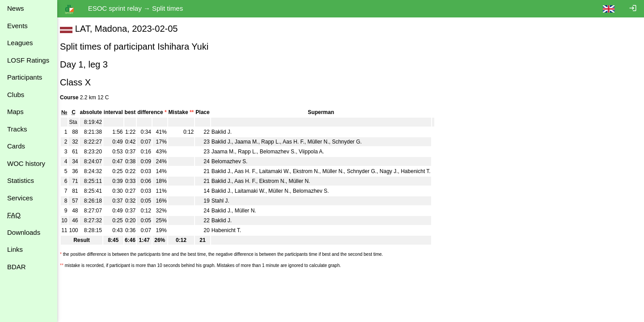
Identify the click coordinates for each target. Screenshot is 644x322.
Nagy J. (393, 171)
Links (15, 249)
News (16, 8)
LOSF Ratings (28, 60)
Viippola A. (316, 152)
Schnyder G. (351, 142)
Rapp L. (275, 142)
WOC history (26, 163)
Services (20, 198)
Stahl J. (225, 201)
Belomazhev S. (282, 152)
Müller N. (322, 142)
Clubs (16, 95)
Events (17, 26)
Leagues (20, 43)
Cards (16, 146)
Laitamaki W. (279, 171)
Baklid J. (226, 132)
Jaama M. (251, 142)
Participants (25, 77)
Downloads (24, 232)
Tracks (17, 129)
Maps (15, 112)
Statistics (21, 180)
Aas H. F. (298, 142)
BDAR (17, 267)
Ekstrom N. (311, 171)
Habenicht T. (420, 171)
